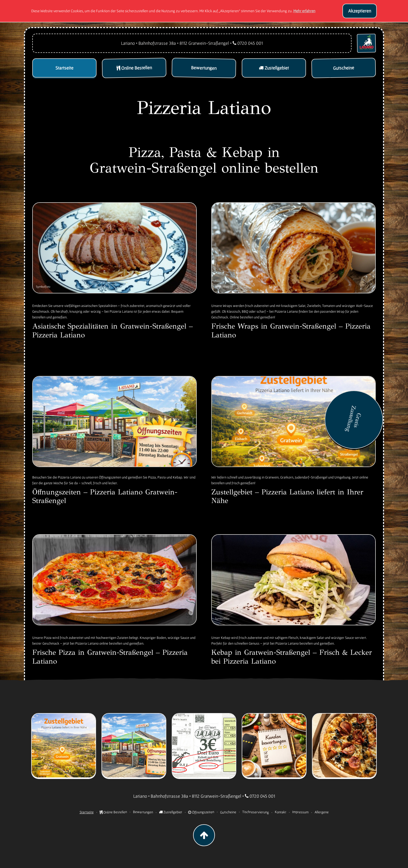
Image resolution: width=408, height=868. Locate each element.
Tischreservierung (255, 812)
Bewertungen (143, 812)
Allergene (321, 812)
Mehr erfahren (304, 11)
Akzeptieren (360, 11)
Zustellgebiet (171, 812)
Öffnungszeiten (201, 812)
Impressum (300, 812)
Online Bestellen (113, 812)
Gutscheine (228, 812)
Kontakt (280, 812)
